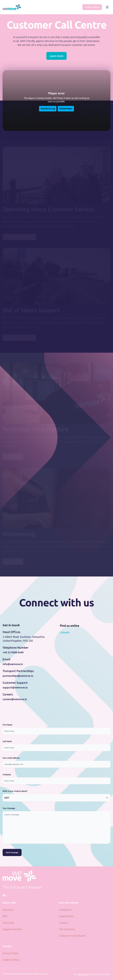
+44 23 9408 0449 (13, 652)
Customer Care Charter (73, 936)
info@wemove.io (13, 664)
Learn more (56, 56)
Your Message (9, 808)
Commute (8, 923)
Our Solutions (67, 929)
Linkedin (65, 632)
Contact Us (65, 910)
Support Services (12, 929)
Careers (64, 923)
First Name (7, 725)
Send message (12, 852)
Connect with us (92, 7)
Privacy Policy (10, 953)
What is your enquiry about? (15, 791)
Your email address (11, 758)
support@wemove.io (15, 687)
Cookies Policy (11, 960)
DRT (5, 916)
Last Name (7, 741)
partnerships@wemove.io (18, 676)
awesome (83, 974)
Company (7, 774)
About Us (8, 910)
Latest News (66, 916)
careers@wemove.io (15, 699)
